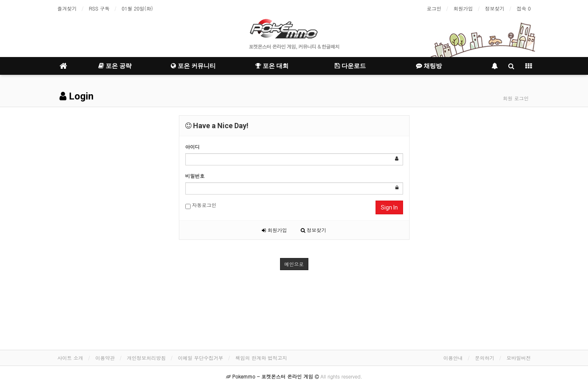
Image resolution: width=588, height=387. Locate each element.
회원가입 (463, 8)
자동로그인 (201, 205)
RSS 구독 (99, 8)
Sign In (389, 207)
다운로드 (350, 66)
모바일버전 (519, 358)
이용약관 (105, 358)
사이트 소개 (70, 358)
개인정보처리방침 (146, 358)
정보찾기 (495, 8)
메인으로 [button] (294, 264)
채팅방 (429, 66)
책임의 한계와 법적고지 (261, 358)
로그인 (434, 8)
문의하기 (485, 358)
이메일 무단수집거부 (201, 358)
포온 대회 (272, 66)
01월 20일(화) (137, 8)
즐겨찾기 (67, 8)
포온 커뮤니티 (193, 66)
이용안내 (453, 358)
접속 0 (523, 8)
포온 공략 (115, 66)
